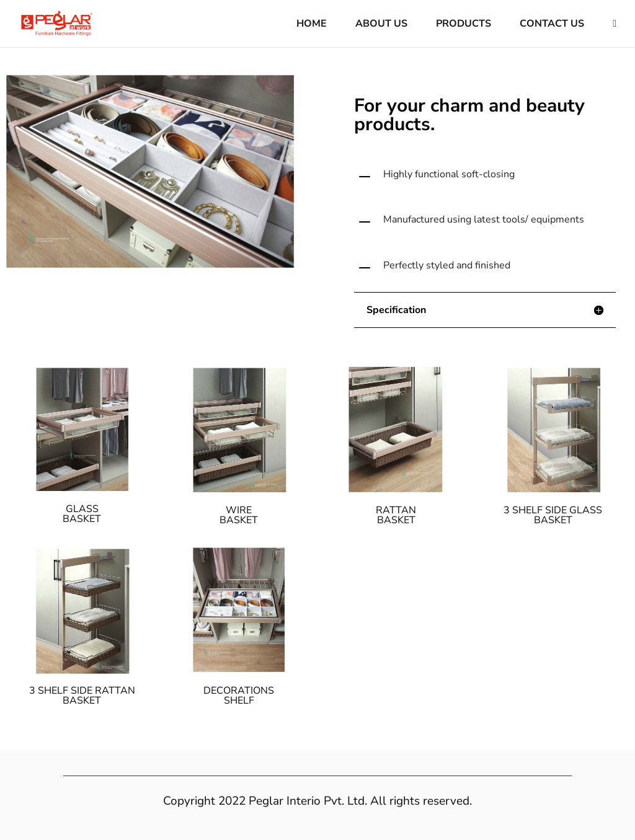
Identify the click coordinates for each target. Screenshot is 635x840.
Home (312, 25)
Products (464, 25)
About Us (381, 25)
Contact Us (552, 25)
